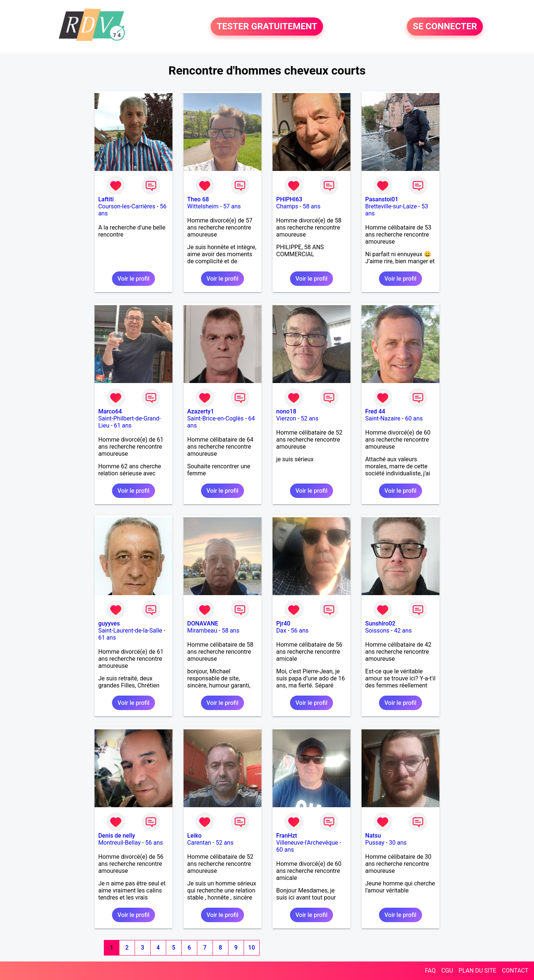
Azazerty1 (201, 411)
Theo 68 (198, 199)
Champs (287, 206)
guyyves (109, 623)
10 (251, 948)
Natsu (373, 836)
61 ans (123, 425)
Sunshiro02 (380, 623)
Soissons (377, 631)
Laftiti (106, 199)
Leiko (195, 836)
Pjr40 (283, 623)
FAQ (430, 971)
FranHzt (287, 836)
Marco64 (110, 411)
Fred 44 (375, 411)
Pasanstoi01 (382, 199)
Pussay (375, 843)
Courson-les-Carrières (127, 206)
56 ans (300, 631)
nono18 (286, 411)
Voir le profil (133, 279)
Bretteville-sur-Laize (391, 206)
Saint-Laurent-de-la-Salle (130, 631)
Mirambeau (202, 631)
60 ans (414, 418)
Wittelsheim (203, 206)
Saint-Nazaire (383, 418)
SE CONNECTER (445, 27)
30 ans (398, 843)
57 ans (232, 206)
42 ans (403, 631)
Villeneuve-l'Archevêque (307, 843)
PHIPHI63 (289, 199)
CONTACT (515, 971)
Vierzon (286, 418)
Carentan (199, 843)
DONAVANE (203, 623)
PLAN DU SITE (478, 971)
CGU (447, 971)
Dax (281, 631)
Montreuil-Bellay (119, 843)
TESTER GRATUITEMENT (267, 27)
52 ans (310, 418)
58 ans (311, 206)
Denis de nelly (117, 836)
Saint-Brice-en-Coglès (215, 418)
